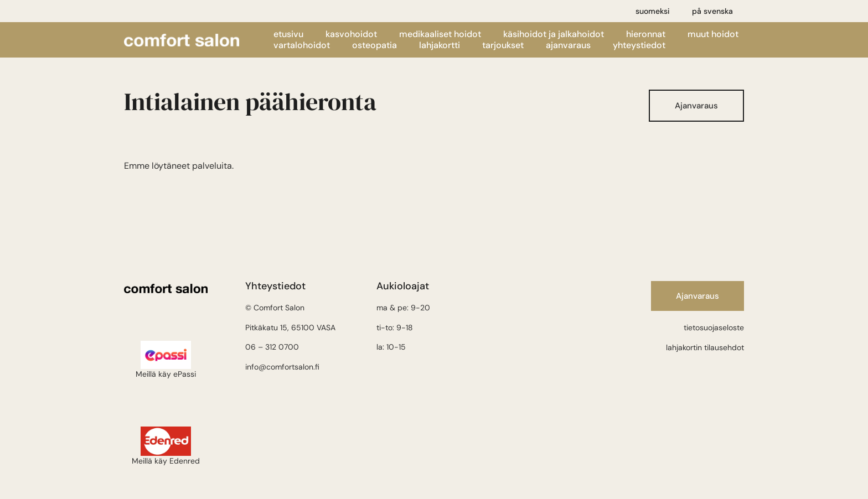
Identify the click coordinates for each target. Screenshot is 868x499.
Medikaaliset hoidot (440, 34)
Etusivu (288, 34)
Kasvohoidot (351, 34)
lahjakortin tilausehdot (705, 347)
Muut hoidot (713, 34)
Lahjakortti (440, 45)
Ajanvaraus (568, 45)
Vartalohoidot (302, 45)
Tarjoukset (503, 45)
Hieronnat (646, 34)
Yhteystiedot (639, 45)
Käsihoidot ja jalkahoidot (554, 34)
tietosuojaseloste (714, 328)
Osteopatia (374, 45)
